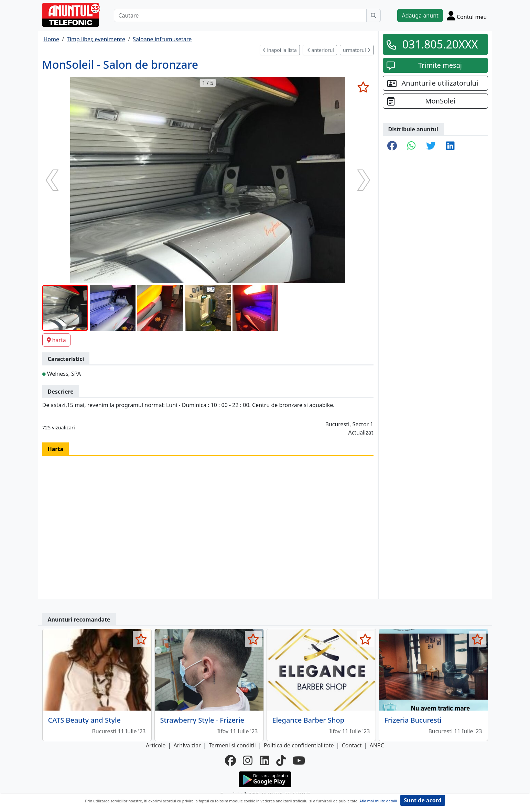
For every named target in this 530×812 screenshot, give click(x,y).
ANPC (377, 745)
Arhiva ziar (187, 745)
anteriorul (321, 50)
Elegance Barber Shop (309, 720)
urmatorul (357, 50)
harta (56, 340)
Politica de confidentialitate (299, 745)
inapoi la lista (280, 50)
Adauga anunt (420, 15)
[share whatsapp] (412, 146)
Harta (56, 449)
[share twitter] (431, 146)
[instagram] (248, 760)
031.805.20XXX (440, 44)
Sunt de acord (423, 800)
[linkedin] (264, 760)
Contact (352, 745)
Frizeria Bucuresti (413, 720)
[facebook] (230, 760)
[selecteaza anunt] (363, 87)
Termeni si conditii (232, 745)
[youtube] (299, 760)
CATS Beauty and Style (84, 720)
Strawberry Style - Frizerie (202, 720)
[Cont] (467, 15)
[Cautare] (240, 15)
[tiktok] (281, 760)
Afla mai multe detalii (378, 801)
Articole (156, 745)
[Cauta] (374, 15)
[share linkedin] (450, 146)
